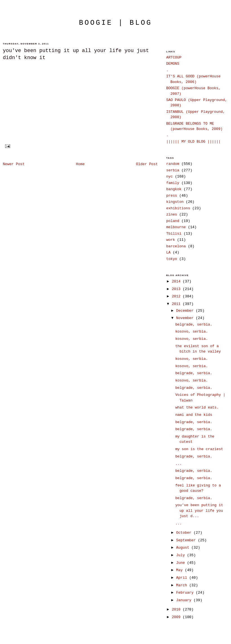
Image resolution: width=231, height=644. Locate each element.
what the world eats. (197, 408)
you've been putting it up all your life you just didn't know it (76, 54)
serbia (173, 170)
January (185, 600)
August (184, 548)
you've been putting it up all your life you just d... (199, 511)
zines (172, 215)
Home (80, 164)
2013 (177, 289)
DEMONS (173, 64)
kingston (175, 202)
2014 (177, 281)
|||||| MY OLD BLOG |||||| (193, 142)
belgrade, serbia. (194, 325)
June (182, 563)
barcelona (176, 246)
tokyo (172, 259)
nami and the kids (194, 415)
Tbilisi (174, 234)
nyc (169, 177)
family (173, 183)
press (172, 196)
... (178, 464)
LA (168, 253)
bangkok (174, 189)
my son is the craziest (199, 449)
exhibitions (178, 208)
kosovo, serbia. (192, 332)
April (183, 578)
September (187, 540)
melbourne (176, 227)
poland (173, 221)
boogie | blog (115, 23)
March (183, 585)
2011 (177, 304)
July (182, 555)
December (186, 311)
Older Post (147, 164)
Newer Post (14, 164)
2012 (177, 296)
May (180, 570)
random (173, 164)
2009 (177, 617)
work (171, 240)
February (186, 593)
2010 (177, 610)
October (185, 533)
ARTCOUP (174, 58)
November (186, 318)
